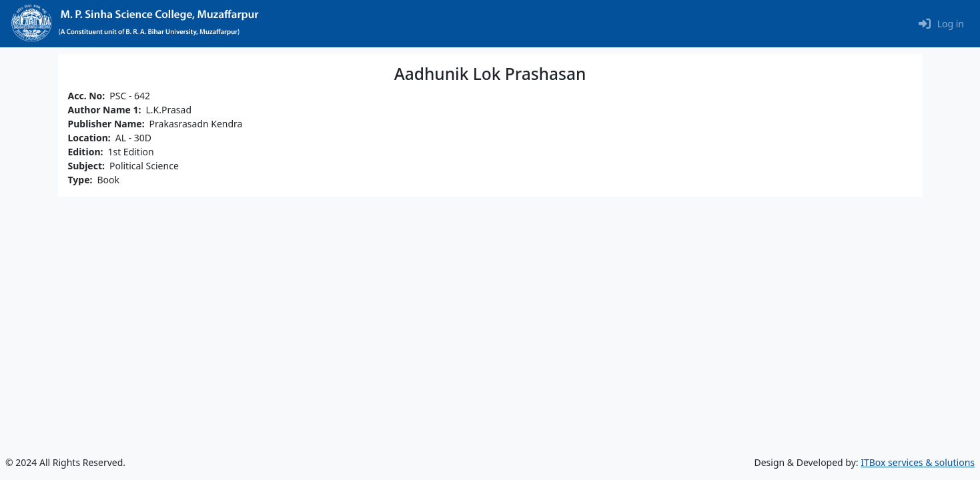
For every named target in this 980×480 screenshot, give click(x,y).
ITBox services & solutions (918, 462)
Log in (951, 24)
